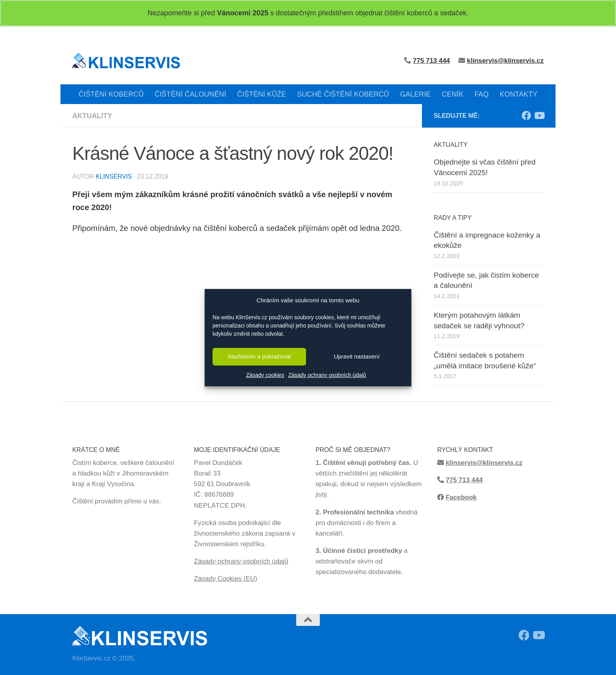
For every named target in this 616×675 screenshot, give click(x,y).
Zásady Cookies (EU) (226, 579)
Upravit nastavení (357, 356)
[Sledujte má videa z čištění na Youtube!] (539, 115)
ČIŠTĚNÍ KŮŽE (262, 94)
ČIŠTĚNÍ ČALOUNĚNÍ (191, 94)
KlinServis (114, 177)
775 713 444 (464, 480)
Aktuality (92, 116)
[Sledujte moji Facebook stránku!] (526, 115)
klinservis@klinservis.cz (505, 61)
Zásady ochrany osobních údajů (327, 375)
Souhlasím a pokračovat (259, 356)
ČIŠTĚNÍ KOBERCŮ (111, 94)
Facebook (461, 497)
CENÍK (453, 94)
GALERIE (415, 94)
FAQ (482, 94)
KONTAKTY (519, 94)
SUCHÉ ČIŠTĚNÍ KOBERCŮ (343, 94)
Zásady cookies (265, 375)
